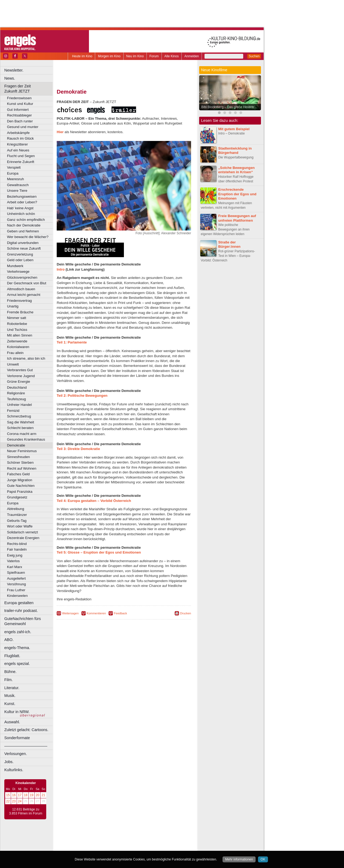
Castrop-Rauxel (111, 846)
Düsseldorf (148, 846)
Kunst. (10, 704)
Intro (61, 269)
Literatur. (12, 688)
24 (20, 801)
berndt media (101, 838)
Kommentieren (96, 613)
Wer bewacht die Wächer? (28, 237)
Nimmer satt (17, 318)
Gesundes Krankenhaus (26, 439)
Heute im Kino (82, 56)
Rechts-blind (17, 544)
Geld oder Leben (20, 260)
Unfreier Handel (19, 405)
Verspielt (14, 167)
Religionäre (16, 393)
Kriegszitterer (17, 144)
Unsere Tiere (17, 191)
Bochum (83, 846)
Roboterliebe (17, 324)
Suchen (254, 56)
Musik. (10, 696)
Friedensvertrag (19, 301)
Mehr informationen (239, 859)
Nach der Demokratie (24, 225)
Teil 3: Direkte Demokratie (78, 449)
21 (43, 795)
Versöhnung (16, 584)
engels (108, 842)
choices (95, 842)
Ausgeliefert (16, 578)
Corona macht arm (22, 434)
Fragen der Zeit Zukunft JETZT (29, 89)
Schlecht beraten (20, 428)
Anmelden (192, 56)
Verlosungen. (16, 754)
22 (8, 801)
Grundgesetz (17, 497)
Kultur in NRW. (17, 712)
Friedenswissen (19, 98)
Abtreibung (16, 509)
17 (20, 795)
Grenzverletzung (20, 254)
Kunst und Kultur (20, 104)
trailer (124, 842)
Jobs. (9, 762)
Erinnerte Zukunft (21, 162)
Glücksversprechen (22, 277)
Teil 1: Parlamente (72, 342)
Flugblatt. (12, 656)
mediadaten (168, 838)
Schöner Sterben (20, 463)
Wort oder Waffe (20, 526)
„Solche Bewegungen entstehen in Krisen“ (236, 170)
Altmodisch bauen (21, 289)
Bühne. (10, 672)
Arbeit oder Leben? (22, 202)
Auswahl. (12, 722)
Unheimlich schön (21, 214)
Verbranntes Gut (20, 370)
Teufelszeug (16, 399)
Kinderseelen (17, 596)
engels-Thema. (17, 648)
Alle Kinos (172, 56)
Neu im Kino (135, 56)
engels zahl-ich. (18, 632)
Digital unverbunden (23, 243)
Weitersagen (70, 613)
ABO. (9, 640)
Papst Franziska (20, 492)
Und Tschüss (17, 330)
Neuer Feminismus (22, 451)
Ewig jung (15, 555)
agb (154, 838)
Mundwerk (15, 266)
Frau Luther (16, 590)
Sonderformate (17, 738)
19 (32, 795)
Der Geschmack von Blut (27, 283)
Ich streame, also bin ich (26, 358)
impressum (121, 838)
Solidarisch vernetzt (22, 532)
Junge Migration (20, 480)
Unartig (13, 306)
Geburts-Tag (17, 521)
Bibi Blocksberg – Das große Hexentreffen (231, 107)
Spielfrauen (16, 573)
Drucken (186, 613)
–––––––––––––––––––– (26, 746)
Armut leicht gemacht (24, 295)
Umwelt (13, 364)
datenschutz (140, 838)
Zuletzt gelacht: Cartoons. (26, 730)
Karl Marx (15, 567)
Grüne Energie (19, 382)
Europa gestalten (19, 603)
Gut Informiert (18, 110)
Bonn (94, 846)
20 (37, 795)
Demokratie (16, 445)
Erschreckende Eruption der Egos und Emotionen (237, 194)
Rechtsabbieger (19, 115)
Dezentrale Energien (23, 538)
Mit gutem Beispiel (234, 129)
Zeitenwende (17, 341)
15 (8, 795)
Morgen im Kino (109, 56)
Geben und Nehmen (23, 231)
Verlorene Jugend (21, 376)
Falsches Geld (18, 474)
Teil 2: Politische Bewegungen (82, 396)
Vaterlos (13, 561)
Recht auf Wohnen (22, 468)
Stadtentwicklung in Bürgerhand (235, 151)
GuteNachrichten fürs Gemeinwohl (23, 621)
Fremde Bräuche (20, 312)
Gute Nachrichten (21, 486)
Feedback (120, 613)
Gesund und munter (23, 127)
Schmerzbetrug (19, 416)
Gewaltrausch (18, 185)
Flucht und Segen (21, 156)
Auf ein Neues (18, 150)
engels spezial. (17, 664)
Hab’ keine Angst (20, 208)
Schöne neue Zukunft (24, 248)
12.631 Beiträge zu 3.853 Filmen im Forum (26, 812)
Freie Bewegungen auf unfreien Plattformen (237, 218)
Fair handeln (17, 549)
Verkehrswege (18, 272)
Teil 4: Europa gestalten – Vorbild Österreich (94, 501)
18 (26, 795)
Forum (154, 56)
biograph (81, 842)
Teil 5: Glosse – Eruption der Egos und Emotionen (99, 552)
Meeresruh (15, 179)
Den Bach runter (20, 121)
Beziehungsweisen (22, 196)
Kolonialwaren (18, 347)
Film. (8, 680)
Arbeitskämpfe (18, 133)
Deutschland (17, 387)
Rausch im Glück (20, 138)
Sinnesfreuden (18, 457)
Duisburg (164, 846)
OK (263, 859)
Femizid (13, 411)
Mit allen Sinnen (20, 335)
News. (10, 78)
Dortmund (131, 846)
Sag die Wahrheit (21, 422)
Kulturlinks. (14, 770)
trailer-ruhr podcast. (21, 611)
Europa (13, 173)
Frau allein (15, 353)
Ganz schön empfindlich (26, 220)
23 (14, 801)
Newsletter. (14, 70)
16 (14, 795)
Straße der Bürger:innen (229, 245)
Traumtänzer (17, 515)
